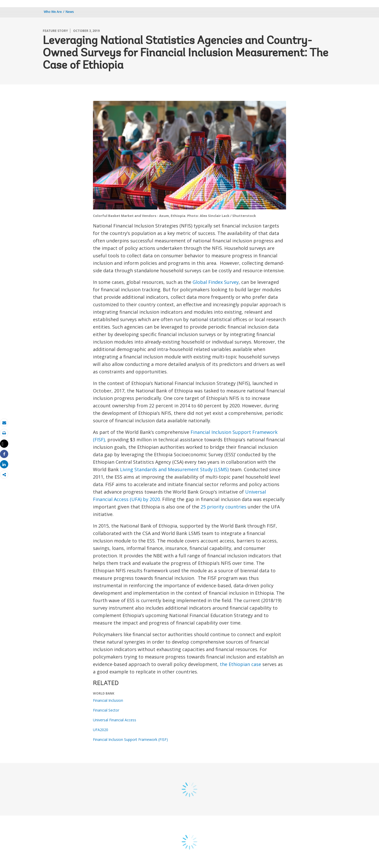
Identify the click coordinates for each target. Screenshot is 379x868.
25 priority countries (223, 507)
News (70, 12)
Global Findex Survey (216, 282)
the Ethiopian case (240, 664)
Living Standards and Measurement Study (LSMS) (174, 469)
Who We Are (53, 12)
